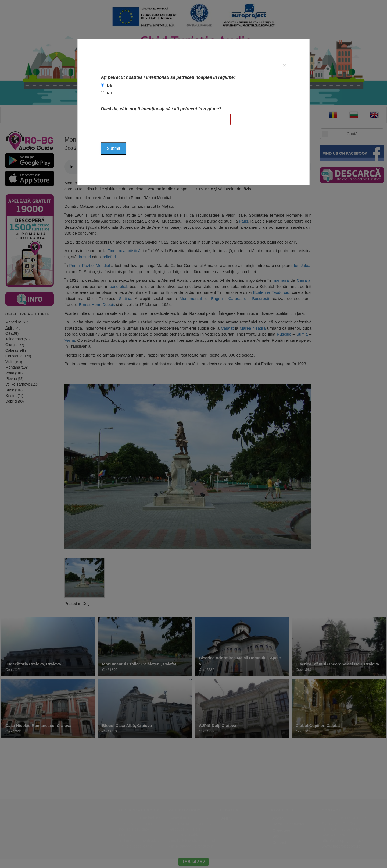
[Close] (284, 65)
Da (109, 85)
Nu (109, 93)
